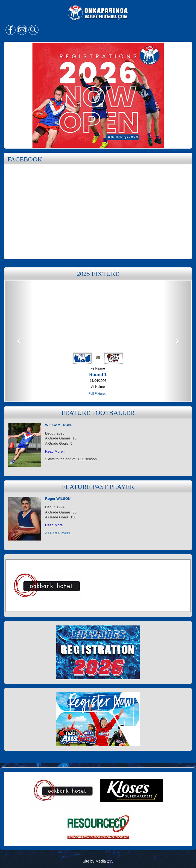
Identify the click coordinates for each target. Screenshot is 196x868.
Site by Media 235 (98, 861)
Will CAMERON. (58, 425)
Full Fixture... (98, 394)
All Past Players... (59, 533)
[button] (19, 341)
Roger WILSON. (58, 499)
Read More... (55, 451)
